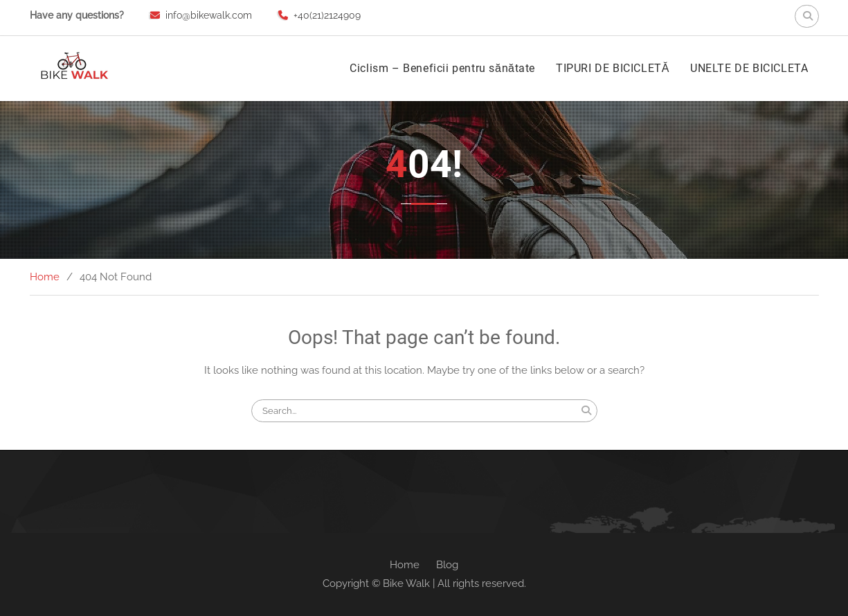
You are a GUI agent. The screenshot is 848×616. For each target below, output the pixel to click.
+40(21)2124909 (327, 15)
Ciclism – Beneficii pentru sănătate (442, 68)
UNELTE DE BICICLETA (749, 68)
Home (405, 565)
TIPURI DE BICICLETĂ (613, 68)
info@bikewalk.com (209, 15)
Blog (447, 565)
